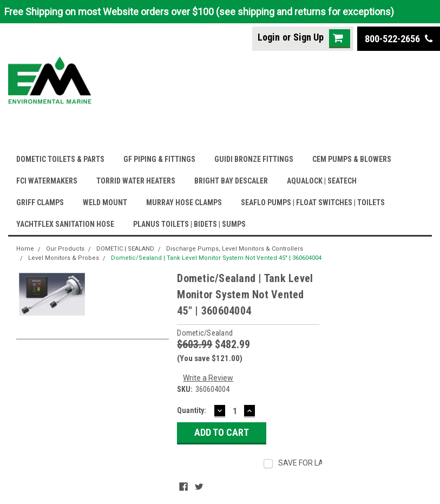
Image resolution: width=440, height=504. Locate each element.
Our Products (65, 249)
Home (25, 249)
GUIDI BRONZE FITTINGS (254, 159)
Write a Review (208, 378)
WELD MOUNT (105, 202)
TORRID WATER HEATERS (136, 181)
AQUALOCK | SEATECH (322, 181)
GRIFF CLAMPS (40, 202)
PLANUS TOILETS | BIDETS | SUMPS (189, 224)
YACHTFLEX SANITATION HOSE (65, 224)
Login (269, 37)
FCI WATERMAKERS (47, 181)
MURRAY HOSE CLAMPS (184, 202)
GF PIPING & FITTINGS (159, 159)
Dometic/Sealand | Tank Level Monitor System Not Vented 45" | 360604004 (216, 258)
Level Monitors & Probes (64, 258)
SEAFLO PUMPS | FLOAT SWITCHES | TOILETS (313, 202)
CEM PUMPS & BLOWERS (352, 159)
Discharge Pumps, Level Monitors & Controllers (235, 249)
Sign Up (308, 37)
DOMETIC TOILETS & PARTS (60, 159)
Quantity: (192, 410)
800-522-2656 (399, 39)
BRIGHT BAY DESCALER (231, 181)
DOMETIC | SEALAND (125, 249)
